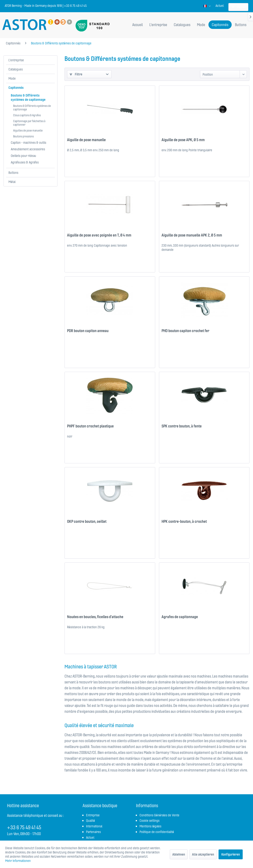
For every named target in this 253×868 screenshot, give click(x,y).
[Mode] (201, 25)
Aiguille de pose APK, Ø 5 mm (183, 140)
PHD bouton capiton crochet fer (185, 331)
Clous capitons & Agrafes (27, 115)
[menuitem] (220, 6)
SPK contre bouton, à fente (182, 426)
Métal (12, 182)
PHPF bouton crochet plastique (90, 426)
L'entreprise (16, 60)
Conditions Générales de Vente (159, 815)
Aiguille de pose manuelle (86, 140)
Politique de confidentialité (157, 832)
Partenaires (93, 832)
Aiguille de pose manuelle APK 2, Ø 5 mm (192, 235)
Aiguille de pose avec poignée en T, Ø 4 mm (99, 235)
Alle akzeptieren (203, 854)
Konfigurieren (231, 854)
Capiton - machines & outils (28, 143)
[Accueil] (138, 25)
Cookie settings (149, 821)
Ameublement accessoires (28, 149)
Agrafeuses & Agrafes (25, 162)
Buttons (13, 173)
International (94, 826)
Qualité (91, 821)
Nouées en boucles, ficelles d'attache (95, 617)
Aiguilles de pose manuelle (28, 130)
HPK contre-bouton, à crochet (184, 521)
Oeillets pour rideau (23, 156)
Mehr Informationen (18, 861)
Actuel (220, 6)
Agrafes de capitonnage (180, 617)
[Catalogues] (182, 25)
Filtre (76, 74)
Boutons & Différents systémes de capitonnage (28, 97)
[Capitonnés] (220, 25)
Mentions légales (150, 826)
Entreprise (93, 815)
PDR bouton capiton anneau (88, 331)
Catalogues (16, 69)
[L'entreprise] (158, 25)
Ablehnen (179, 854)
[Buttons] (241, 25)
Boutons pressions (23, 136)
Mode (12, 78)
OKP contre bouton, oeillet (87, 521)
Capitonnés (16, 88)
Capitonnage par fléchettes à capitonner (29, 123)
